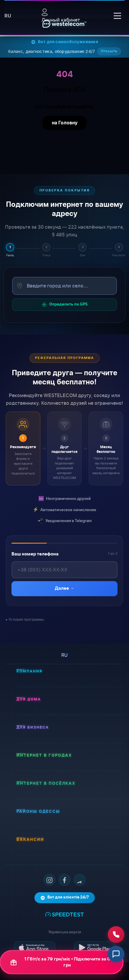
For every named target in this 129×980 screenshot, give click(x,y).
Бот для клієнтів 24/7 (65, 898)
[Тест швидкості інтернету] (64, 914)
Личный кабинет (61, 16)
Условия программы (26, 619)
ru (8, 16)
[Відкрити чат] (116, 954)
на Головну (65, 123)
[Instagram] (49, 880)
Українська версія (65, 932)
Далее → (64, 588)
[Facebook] (64, 880)
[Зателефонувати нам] (116, 935)
